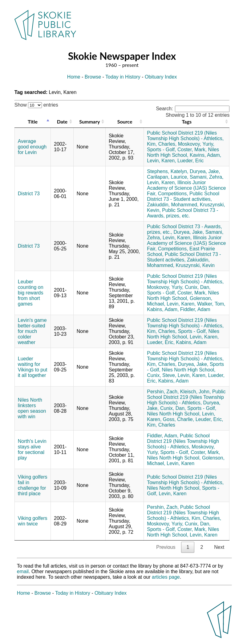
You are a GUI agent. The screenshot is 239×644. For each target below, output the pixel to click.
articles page (166, 577)
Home (74, 77)
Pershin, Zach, (163, 392)
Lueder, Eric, (161, 342)
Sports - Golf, (161, 150)
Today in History (123, 77)
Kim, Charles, (162, 144)
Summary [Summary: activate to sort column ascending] (89, 122)
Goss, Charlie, (178, 419)
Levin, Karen (180, 463)
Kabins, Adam (191, 342)
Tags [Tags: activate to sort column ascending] (186, 122)
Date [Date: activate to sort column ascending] (62, 122)
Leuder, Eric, (209, 419)
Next (219, 547)
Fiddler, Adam (195, 309)
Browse (93, 77)
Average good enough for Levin (32, 147)
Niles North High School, (183, 152)
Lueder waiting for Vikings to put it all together (33, 367)
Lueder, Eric (190, 161)
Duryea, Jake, (205, 171)
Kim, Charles (161, 425)
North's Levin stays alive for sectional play (32, 450)
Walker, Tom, (211, 304)
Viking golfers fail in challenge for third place (33, 485)
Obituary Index (161, 77)
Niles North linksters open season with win (32, 408)
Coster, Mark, (192, 150)
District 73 (29, 194)
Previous (166, 547)
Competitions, (173, 194)
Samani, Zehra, (207, 177)
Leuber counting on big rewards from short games (31, 293)
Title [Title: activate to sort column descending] (33, 122)
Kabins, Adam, (163, 309)
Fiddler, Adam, (163, 436)
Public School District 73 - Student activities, (183, 196)
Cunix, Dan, (198, 287)
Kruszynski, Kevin (195, 265)
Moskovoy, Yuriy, (196, 144)
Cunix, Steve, (162, 375)
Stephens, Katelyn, (168, 171)
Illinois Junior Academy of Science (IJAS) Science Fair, (186, 188)
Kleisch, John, (196, 392)
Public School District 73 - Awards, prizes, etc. (182, 213)
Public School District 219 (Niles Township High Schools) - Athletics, (185, 136)
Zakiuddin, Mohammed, (173, 205)
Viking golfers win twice (33, 521)
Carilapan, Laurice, (168, 177)
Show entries (36, 105)
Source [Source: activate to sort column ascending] (125, 122)
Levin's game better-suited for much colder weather (32, 331)
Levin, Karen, (161, 161)
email (23, 571)
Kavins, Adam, (205, 155)
